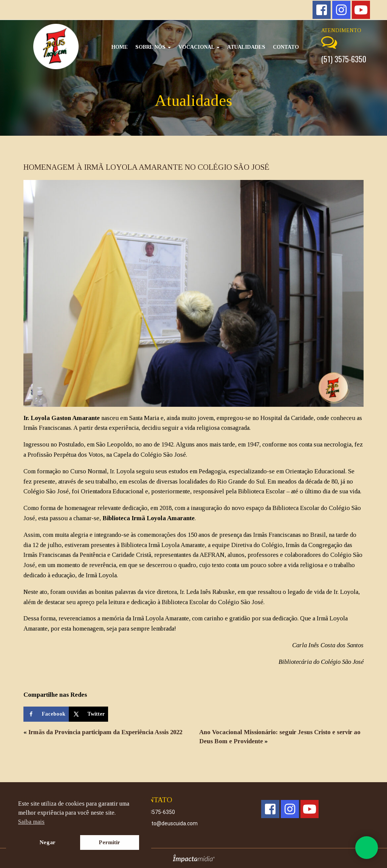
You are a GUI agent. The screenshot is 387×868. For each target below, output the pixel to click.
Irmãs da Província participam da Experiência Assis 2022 (105, 732)
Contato (286, 47)
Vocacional (199, 47)
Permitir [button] (110, 842)
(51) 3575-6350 (344, 59)
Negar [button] (48, 842)
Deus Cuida (56, 46)
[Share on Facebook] (46, 714)
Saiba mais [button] (31, 822)
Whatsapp (367, 848)
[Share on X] (88, 714)
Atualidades (246, 47)
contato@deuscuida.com (168, 823)
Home (120, 47)
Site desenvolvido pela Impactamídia (194, 858)
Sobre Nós (153, 47)
